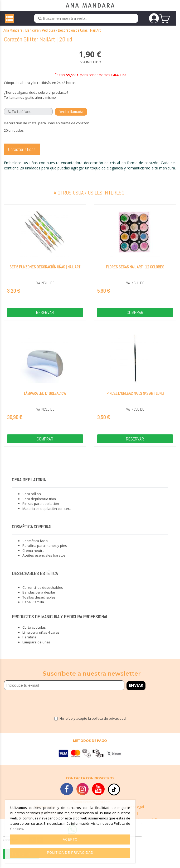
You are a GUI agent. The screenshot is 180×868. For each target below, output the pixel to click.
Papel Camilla (33, 607)
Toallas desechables (39, 602)
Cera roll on (32, 499)
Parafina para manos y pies (45, 551)
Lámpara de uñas (37, 647)
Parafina (29, 642)
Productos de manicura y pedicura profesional (60, 622)
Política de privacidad (70, 853)
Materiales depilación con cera (47, 514)
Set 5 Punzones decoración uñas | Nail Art (45, 272)
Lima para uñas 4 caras (41, 637)
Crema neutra (33, 555)
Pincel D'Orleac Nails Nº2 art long (135, 398)
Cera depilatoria (29, 485)
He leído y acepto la (93, 723)
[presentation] (35, 706)
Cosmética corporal (32, 531)
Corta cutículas (34, 632)
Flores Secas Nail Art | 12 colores (135, 272)
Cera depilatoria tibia (39, 504)
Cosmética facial (35, 546)
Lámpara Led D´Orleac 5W (45, 398)
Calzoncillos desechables (43, 592)
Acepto (70, 839)
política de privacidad (109, 723)
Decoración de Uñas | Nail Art (79, 35)
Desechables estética (35, 578)
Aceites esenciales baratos (44, 560)
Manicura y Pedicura (40, 35)
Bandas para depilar (39, 597)
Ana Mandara (13, 35)
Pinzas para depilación (41, 509)
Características (22, 154)
